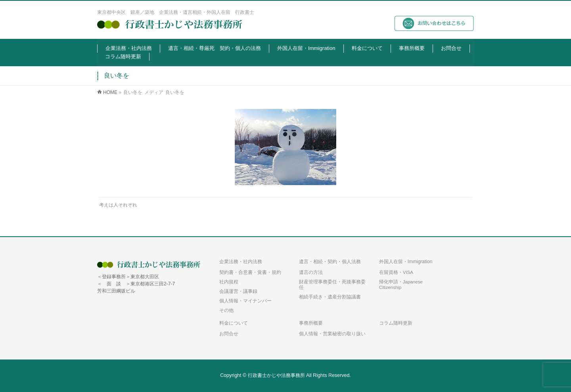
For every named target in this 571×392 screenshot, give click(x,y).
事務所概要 (311, 323)
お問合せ (229, 334)
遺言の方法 (311, 272)
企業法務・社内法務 (241, 262)
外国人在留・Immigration (406, 262)
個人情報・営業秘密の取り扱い (332, 334)
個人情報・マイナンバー (245, 301)
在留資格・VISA (396, 272)
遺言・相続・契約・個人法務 (330, 262)
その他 (226, 310)
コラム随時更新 (396, 323)
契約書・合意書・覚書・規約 (250, 272)
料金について (234, 323)
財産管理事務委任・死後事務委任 (332, 284)
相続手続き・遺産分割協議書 (330, 297)
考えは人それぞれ (118, 205)
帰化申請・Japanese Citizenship (401, 284)
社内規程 (229, 282)
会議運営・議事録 (238, 291)
